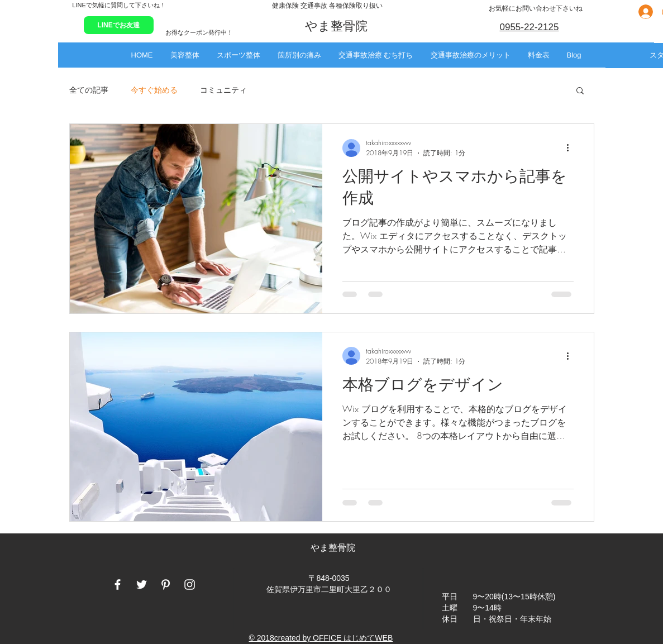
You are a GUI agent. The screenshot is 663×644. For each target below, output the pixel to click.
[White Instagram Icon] (190, 585)
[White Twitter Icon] (142, 585)
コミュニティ (223, 90)
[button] (185, 55)
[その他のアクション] (572, 148)
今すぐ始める (154, 90)
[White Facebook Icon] (118, 585)
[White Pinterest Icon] (166, 585)
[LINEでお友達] (119, 25)
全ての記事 (89, 90)
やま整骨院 (334, 548)
